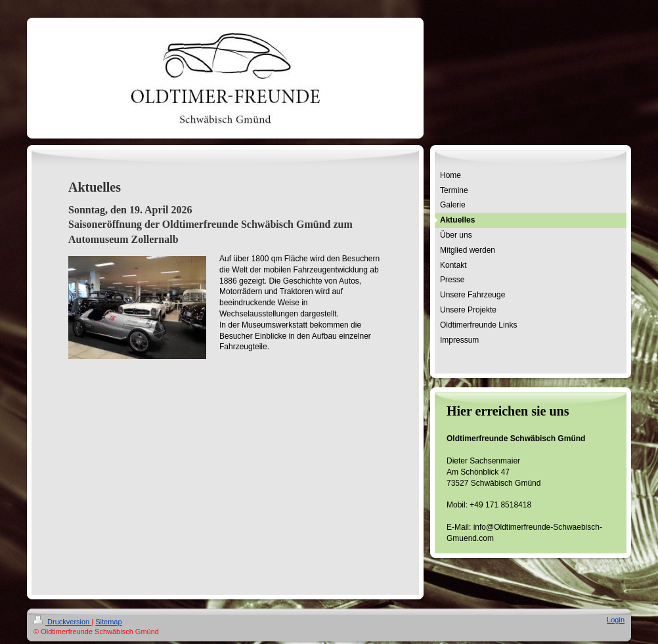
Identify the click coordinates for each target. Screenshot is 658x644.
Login (616, 620)
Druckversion (62, 622)
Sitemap (108, 622)
